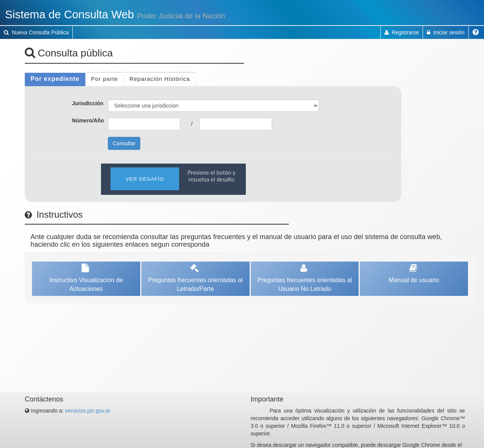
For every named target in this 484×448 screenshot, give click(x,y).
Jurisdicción (88, 103)
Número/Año (88, 120)
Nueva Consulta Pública (36, 32)
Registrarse (402, 32)
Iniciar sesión (446, 32)
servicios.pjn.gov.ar (88, 411)
